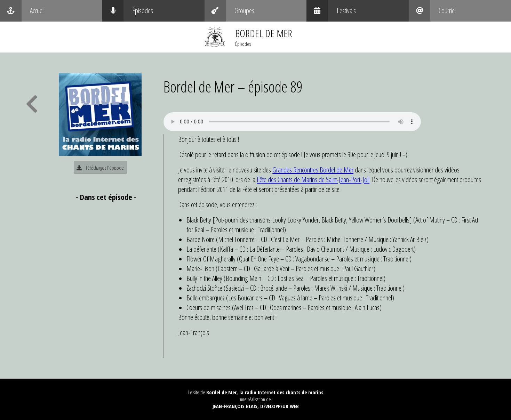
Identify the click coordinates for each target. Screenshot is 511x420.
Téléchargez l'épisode (100, 168)
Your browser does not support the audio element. (292, 122)
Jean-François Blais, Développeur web (256, 406)
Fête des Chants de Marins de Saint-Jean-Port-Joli (313, 179)
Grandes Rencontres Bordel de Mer (313, 170)
